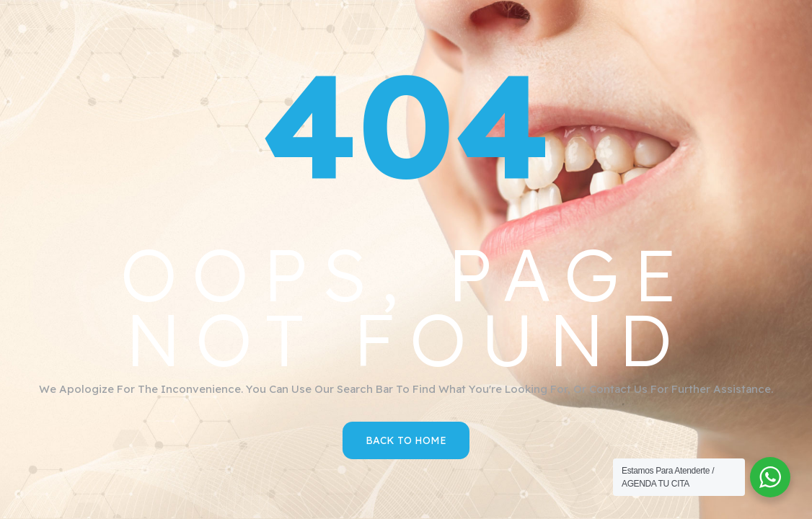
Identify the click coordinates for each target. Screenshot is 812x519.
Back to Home (406, 440)
